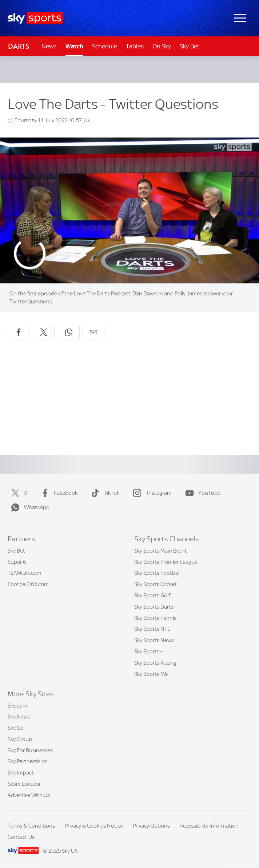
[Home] (35, 18)
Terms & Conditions (31, 826)
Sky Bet (16, 551)
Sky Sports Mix (151, 674)
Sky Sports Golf (152, 596)
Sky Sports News (154, 640)
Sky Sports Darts (154, 607)
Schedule (105, 46)
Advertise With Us (29, 795)
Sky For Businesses (30, 750)
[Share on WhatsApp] (69, 332)
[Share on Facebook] (19, 332)
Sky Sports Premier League (166, 562)
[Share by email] (93, 332)
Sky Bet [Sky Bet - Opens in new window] (190, 46)
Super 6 (17, 562)
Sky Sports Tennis (155, 618)
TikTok (104, 493)
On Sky (162, 46)
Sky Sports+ (149, 652)
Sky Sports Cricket (156, 584)
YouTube (201, 493)
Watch (74, 46)
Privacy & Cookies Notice (94, 826)
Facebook (58, 493)
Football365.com (28, 584)
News (49, 46)
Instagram (151, 493)
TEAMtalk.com (25, 573)
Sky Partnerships (27, 761)
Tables (135, 46)
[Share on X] (44, 332)
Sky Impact (21, 773)
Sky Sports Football (157, 573)
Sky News (19, 717)
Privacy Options (151, 826)
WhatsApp (29, 507)
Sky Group (20, 739)
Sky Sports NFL (152, 629)
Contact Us (21, 837)
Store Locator (24, 784)
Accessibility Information (209, 826)
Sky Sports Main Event (161, 551)
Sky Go (16, 728)
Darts (19, 46)
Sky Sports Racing (155, 663)
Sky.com (17, 706)
